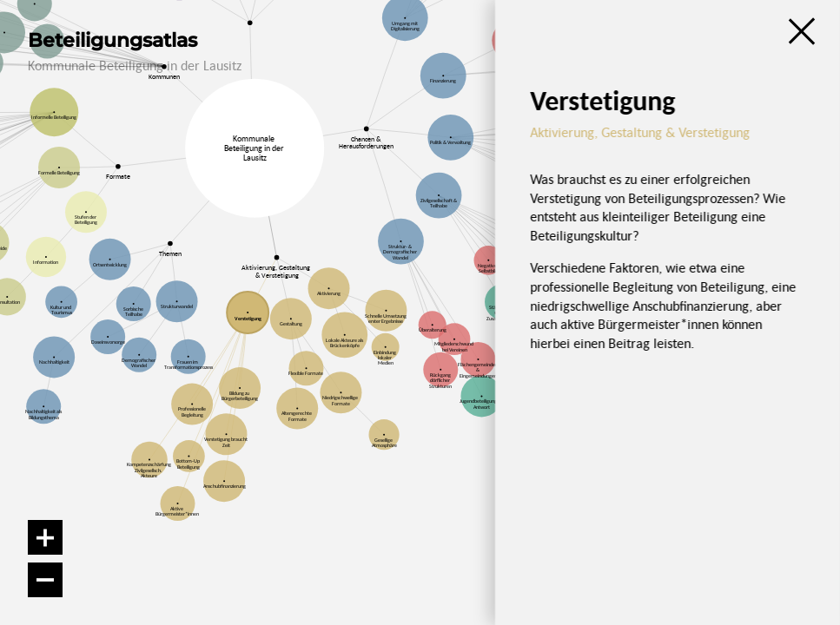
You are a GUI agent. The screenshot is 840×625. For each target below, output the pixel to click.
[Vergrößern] (45, 537)
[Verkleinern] (45, 580)
